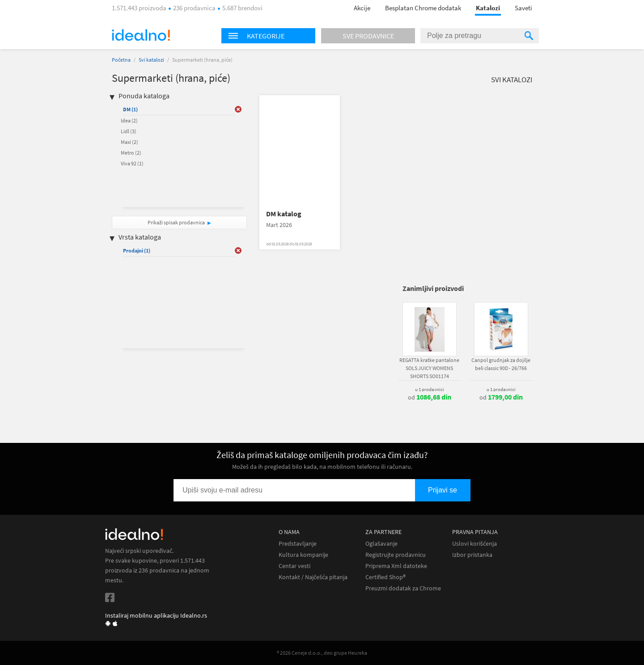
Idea (129, 120)
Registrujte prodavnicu (396, 555)
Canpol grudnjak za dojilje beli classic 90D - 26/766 (501, 364)
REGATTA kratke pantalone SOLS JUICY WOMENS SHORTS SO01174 (429, 368)
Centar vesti (294, 566)
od (430, 397)
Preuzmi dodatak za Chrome (403, 588)
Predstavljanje (298, 544)
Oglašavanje (381, 544)
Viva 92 (132, 163)
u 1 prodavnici (430, 389)
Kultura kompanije (303, 555)
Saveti (523, 8)
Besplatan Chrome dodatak (423, 8)
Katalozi (488, 8)
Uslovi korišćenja (475, 544)
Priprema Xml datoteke (396, 566)
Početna (121, 60)
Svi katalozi (151, 60)
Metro (131, 153)
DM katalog (284, 214)
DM (130, 109)
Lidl (129, 131)
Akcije (362, 8)
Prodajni (137, 250)
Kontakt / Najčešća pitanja (313, 577)
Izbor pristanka (472, 555)
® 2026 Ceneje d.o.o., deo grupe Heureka (322, 653)
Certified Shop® (386, 577)
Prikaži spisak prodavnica (176, 222)
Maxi (129, 142)
